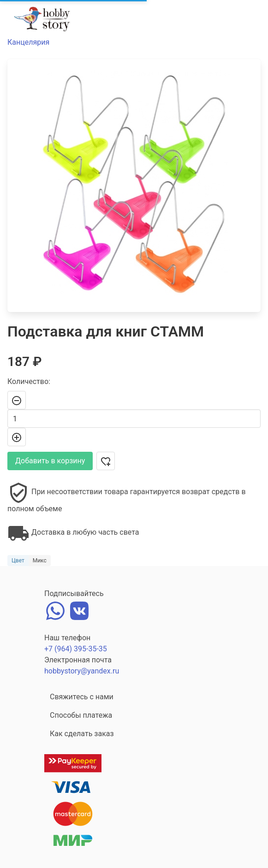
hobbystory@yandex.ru (82, 671)
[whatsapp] (55, 610)
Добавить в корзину (50, 461)
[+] (17, 437)
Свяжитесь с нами (82, 697)
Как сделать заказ (82, 734)
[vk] (79, 610)
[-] (17, 400)
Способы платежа (81, 715)
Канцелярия (28, 42)
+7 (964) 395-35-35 (76, 649)
